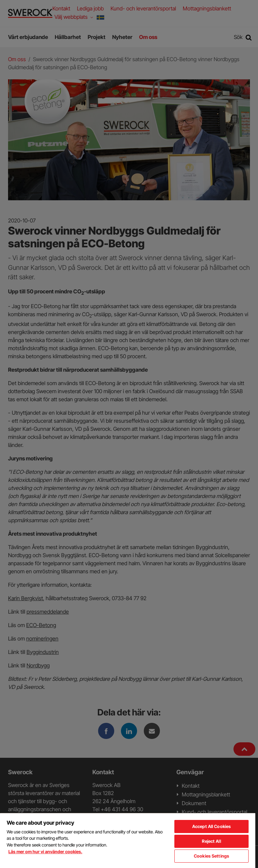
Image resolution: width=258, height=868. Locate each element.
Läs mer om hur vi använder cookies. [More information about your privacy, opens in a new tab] (45, 852)
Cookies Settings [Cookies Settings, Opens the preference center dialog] (211, 856)
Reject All (211, 841)
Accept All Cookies (211, 826)
